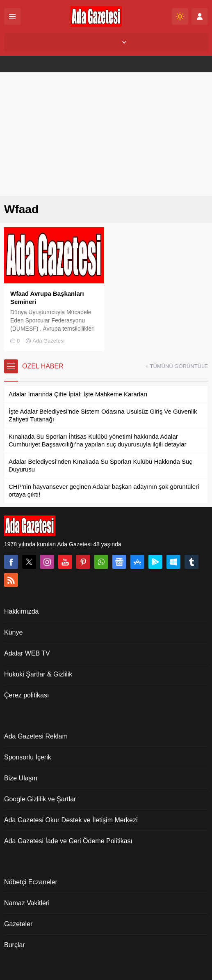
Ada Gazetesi (48, 341)
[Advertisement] (106, 134)
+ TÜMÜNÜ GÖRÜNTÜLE (177, 366)
